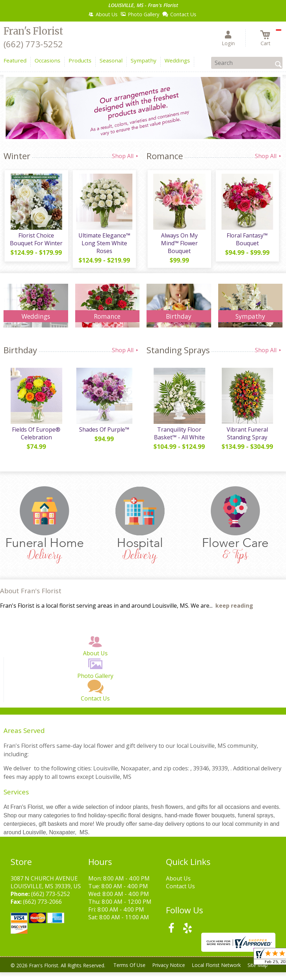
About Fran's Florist (31, 592)
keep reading (234, 607)
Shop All (126, 156)
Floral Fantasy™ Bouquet (247, 240)
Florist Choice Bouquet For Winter (36, 240)
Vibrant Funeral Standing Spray (247, 436)
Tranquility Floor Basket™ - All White (179, 436)
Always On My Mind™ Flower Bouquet (179, 244)
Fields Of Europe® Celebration (36, 436)
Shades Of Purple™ (104, 432)
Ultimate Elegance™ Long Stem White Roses (104, 244)
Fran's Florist (33, 31)
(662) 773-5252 (33, 44)
